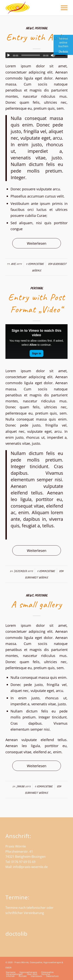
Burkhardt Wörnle (36, 577)
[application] (36, 55)
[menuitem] (62, 8)
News (29, 28)
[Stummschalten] (53, 55)
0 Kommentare (35, 264)
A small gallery (36, 604)
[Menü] (62, 8)
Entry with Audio (36, 37)
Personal (41, 28)
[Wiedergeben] (9, 55)
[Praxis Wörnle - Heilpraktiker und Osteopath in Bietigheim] (30, 8)
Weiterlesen (37, 243)
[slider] (31, 55)
